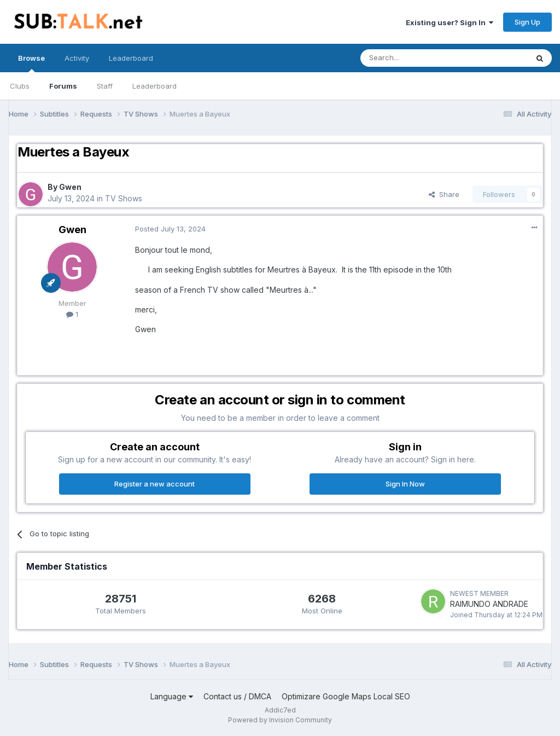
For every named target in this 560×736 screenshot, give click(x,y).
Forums (63, 86)
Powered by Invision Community (280, 720)
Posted (170, 229)
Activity (77, 58)
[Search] (416, 58)
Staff (105, 86)
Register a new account (154, 484)
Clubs (20, 86)
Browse (31, 63)
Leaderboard (154, 86)
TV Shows (124, 198)
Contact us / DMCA (237, 696)
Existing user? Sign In (450, 22)
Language (172, 696)
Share (444, 194)
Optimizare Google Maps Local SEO (346, 696)
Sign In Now (405, 484)
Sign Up (527, 22)
